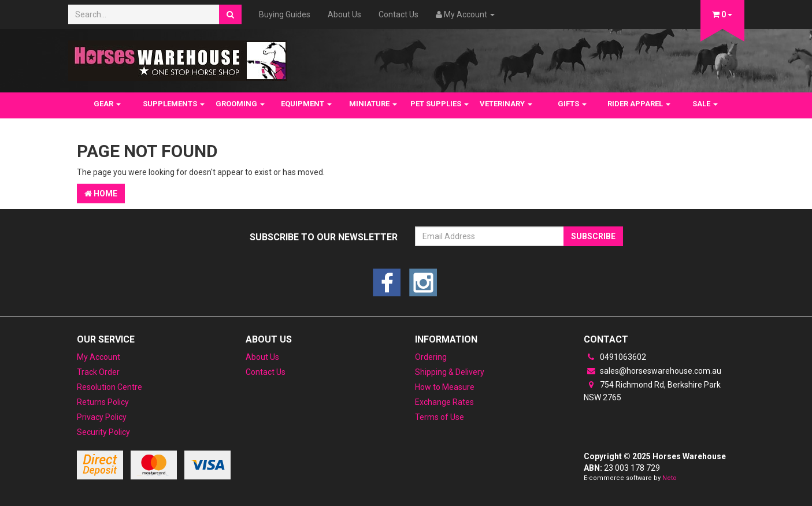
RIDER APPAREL (639, 104)
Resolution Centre (110, 387)
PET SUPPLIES (440, 104)
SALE (705, 104)
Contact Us (398, 14)
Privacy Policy (102, 417)
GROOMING (240, 104)
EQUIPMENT (306, 104)
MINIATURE (373, 104)
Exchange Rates (444, 402)
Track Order (98, 372)
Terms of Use (440, 417)
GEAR (107, 104)
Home (101, 194)
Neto (670, 478)
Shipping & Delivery (450, 372)
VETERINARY (506, 104)
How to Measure (445, 387)
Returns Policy (103, 402)
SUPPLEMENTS (174, 104)
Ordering (431, 357)
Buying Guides (285, 14)
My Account (99, 357)
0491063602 (615, 357)
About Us (344, 14)
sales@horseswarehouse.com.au (652, 371)
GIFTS (572, 104)
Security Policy (103, 432)
